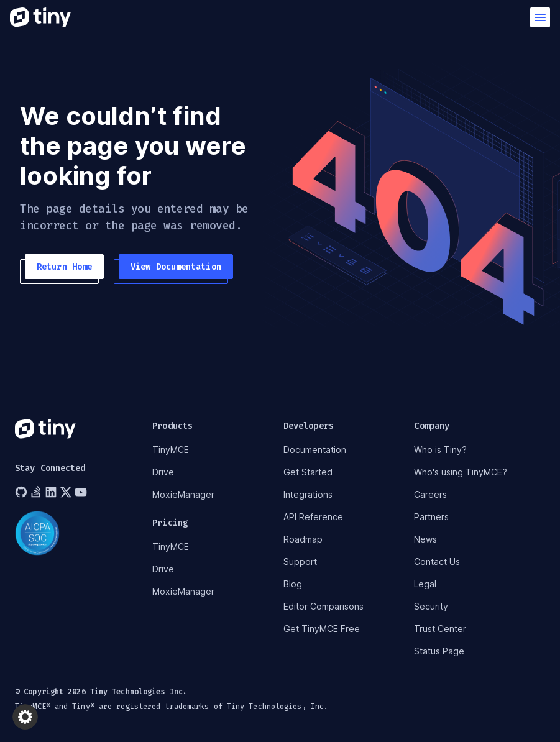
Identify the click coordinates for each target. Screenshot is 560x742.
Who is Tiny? (440, 450)
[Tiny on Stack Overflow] (37, 492)
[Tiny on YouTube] (82, 492)
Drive (163, 472)
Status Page (439, 651)
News (425, 539)
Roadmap (303, 539)
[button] (540, 17)
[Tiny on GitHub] (22, 492)
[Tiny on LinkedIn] (52, 492)
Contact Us (437, 561)
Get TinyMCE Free (322, 629)
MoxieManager (183, 494)
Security (431, 606)
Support (300, 561)
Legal (425, 584)
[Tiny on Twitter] (67, 492)
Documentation (315, 450)
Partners (431, 517)
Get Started (308, 472)
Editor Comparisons (324, 606)
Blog (293, 584)
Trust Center (440, 629)
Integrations (308, 494)
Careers (430, 494)
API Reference (313, 517)
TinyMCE (171, 450)
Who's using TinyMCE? (461, 472)
